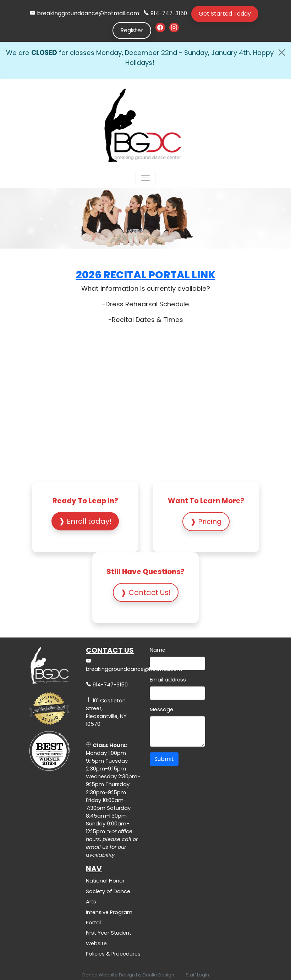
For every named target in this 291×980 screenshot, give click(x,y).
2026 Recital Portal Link (146, 275)
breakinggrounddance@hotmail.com (88, 13)
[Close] (282, 52)
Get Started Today (225, 14)
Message (161, 709)
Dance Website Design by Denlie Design (128, 975)
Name (158, 650)
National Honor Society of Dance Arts (108, 891)
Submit (164, 759)
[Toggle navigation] (145, 178)
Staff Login (197, 975)
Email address (168, 680)
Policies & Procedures (113, 954)
